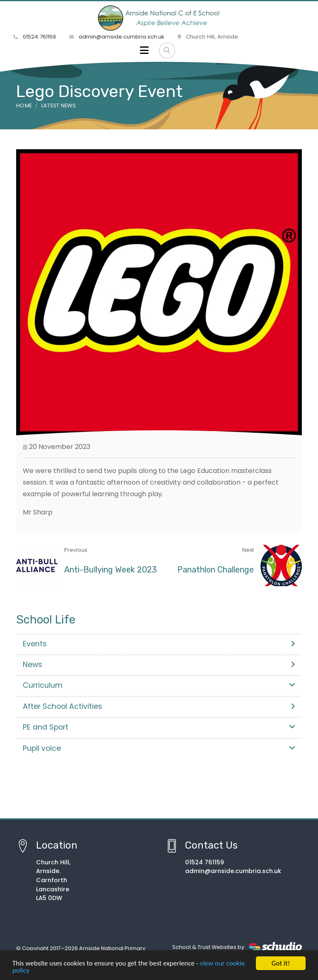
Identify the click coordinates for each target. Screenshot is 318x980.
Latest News (59, 106)
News (159, 665)
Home (24, 106)
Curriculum (159, 685)
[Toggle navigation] (144, 51)
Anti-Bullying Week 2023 (111, 570)
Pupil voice (159, 748)
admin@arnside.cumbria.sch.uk (117, 37)
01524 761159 (35, 37)
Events (159, 644)
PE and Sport (159, 727)
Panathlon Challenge (216, 570)
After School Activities (159, 706)
